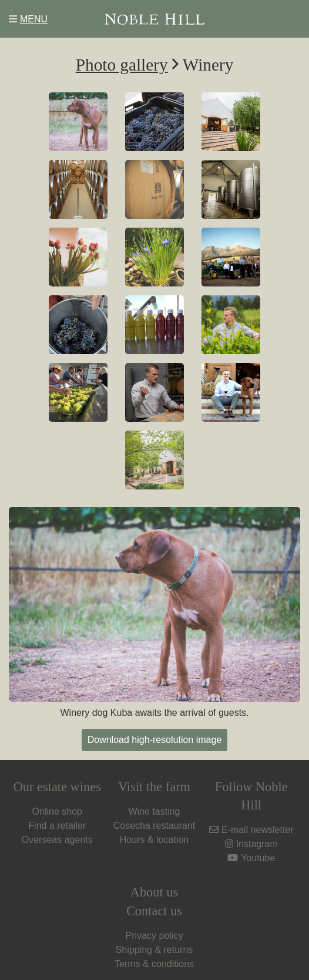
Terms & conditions (154, 964)
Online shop (57, 811)
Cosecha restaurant (154, 826)
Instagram (251, 844)
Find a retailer (57, 826)
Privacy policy (154, 936)
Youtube (251, 858)
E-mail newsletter (251, 830)
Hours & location (154, 840)
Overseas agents (57, 840)
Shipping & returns (154, 950)
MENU (28, 19)
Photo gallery (122, 65)
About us (154, 892)
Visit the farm (154, 787)
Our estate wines (57, 787)
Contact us (154, 911)
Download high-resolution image (155, 740)
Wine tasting (154, 811)
